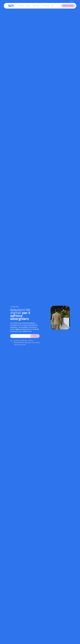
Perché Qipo (37, 6)
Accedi (71, 1)
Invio (35, 336)
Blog (52, 6)
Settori (29, 6)
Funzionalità (21, 6)
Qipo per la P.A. (46, 6)
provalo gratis (68, 6)
